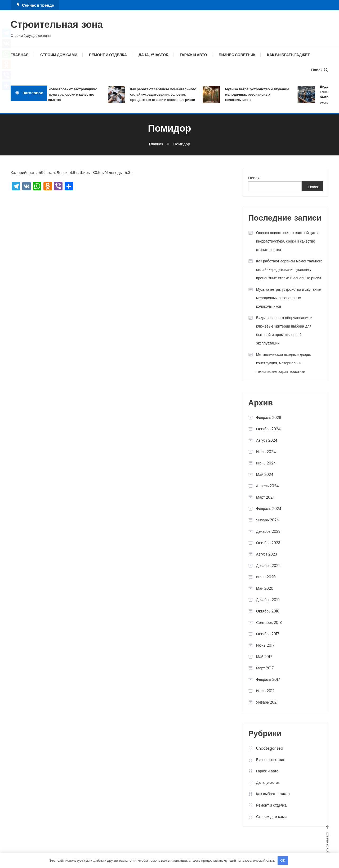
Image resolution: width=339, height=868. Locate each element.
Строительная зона (57, 25)
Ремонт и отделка (108, 55)
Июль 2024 (266, 452)
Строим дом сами (59, 55)
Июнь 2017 (265, 645)
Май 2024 (265, 475)
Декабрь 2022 (268, 566)
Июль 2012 (265, 691)
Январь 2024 (268, 520)
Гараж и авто (193, 55)
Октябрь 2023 (268, 543)
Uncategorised (270, 748)
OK (283, 860)
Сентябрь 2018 (269, 623)
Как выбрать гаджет (288, 55)
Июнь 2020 (266, 577)
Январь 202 (266, 702)
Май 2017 (264, 657)
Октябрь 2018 (268, 611)
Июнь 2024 (266, 463)
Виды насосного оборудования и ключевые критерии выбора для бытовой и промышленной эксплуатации (284, 330)
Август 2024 (267, 440)
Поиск (320, 70)
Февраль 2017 (268, 679)
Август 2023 (267, 554)
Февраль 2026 (269, 418)
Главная (20, 55)
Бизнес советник (237, 55)
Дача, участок (153, 55)
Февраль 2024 (269, 509)
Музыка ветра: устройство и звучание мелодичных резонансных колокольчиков (261, 94)
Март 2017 (265, 668)
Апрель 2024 (268, 486)
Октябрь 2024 (268, 429)
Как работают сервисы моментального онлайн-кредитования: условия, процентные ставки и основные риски (167, 94)
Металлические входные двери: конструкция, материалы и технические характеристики (284, 363)
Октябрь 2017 (268, 634)
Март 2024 (266, 497)
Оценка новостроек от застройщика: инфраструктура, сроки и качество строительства (70, 94)
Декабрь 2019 (268, 600)
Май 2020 (265, 588)
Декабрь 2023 (268, 531)
